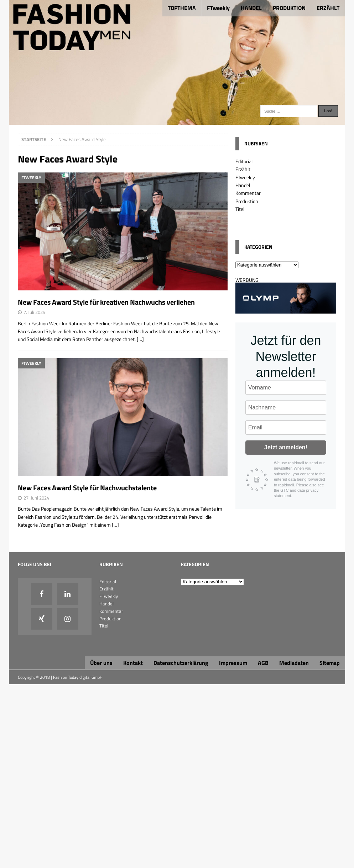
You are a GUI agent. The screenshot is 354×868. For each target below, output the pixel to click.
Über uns (101, 663)
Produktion (247, 201)
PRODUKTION (289, 8)
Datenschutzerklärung (181, 663)
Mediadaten (294, 663)
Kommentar (248, 193)
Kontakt (133, 663)
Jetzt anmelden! (286, 447)
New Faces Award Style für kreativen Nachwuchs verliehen (106, 302)
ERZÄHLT (328, 8)
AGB (263, 663)
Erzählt (243, 169)
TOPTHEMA (182, 8)
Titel (240, 209)
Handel (243, 185)
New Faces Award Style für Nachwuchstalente (87, 488)
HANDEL (251, 8)
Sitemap (330, 663)
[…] (140, 339)
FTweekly (218, 8)
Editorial (244, 161)
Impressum (233, 663)
